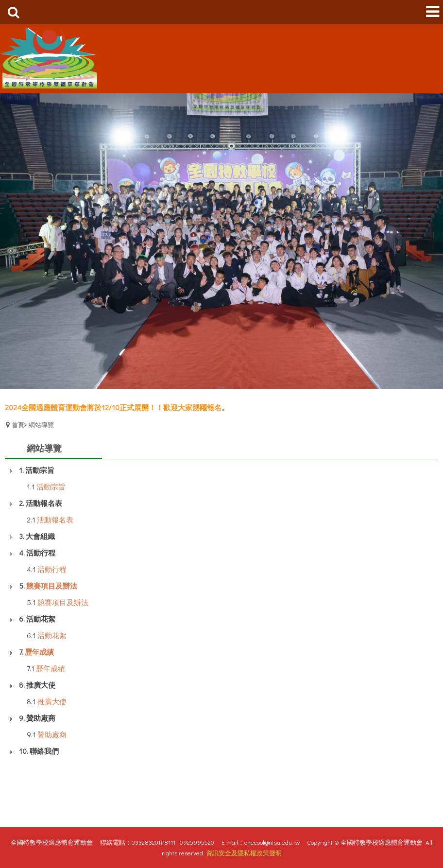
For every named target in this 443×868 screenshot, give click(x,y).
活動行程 (52, 569)
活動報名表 (55, 520)
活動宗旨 (51, 486)
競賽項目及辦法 (52, 586)
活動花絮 (52, 635)
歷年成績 (39, 652)
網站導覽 (41, 425)
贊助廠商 (52, 734)
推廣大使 (52, 701)
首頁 (18, 425)
